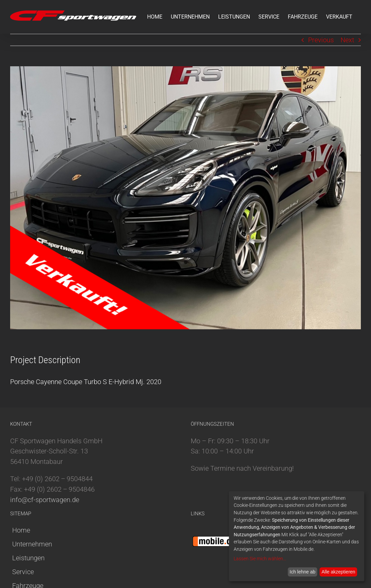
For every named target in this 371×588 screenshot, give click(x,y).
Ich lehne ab (302, 572)
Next (347, 40)
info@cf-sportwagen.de (45, 500)
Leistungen (28, 558)
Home (21, 530)
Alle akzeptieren (339, 572)
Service (23, 572)
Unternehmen (32, 544)
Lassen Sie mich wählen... (260, 559)
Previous (321, 40)
